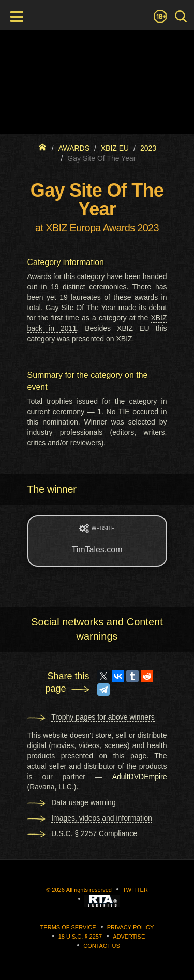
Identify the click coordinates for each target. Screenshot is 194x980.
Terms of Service (68, 927)
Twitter (135, 890)
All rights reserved (89, 890)
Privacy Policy (131, 927)
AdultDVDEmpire (140, 777)
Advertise (129, 937)
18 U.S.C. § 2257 (80, 937)
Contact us (102, 946)
